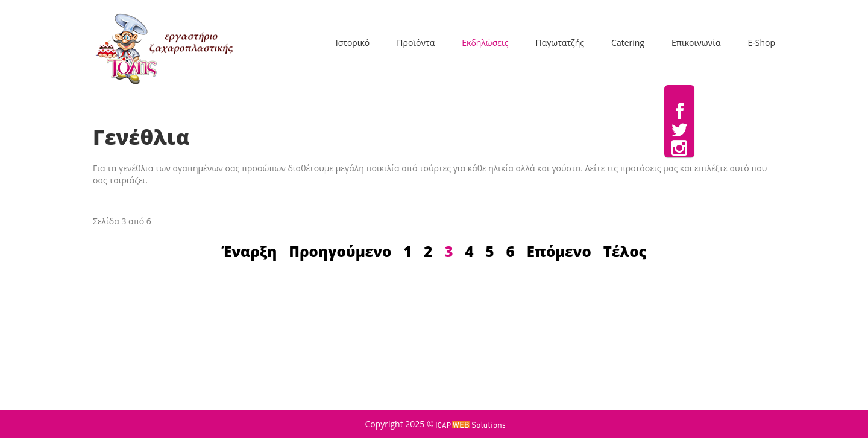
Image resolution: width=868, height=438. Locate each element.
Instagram (679, 148)
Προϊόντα (416, 43)
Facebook (680, 112)
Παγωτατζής (560, 43)
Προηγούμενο (340, 251)
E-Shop (761, 43)
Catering (628, 43)
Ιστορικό (353, 43)
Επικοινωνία (696, 43)
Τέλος (625, 251)
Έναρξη (250, 251)
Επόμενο (559, 251)
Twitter (679, 130)
